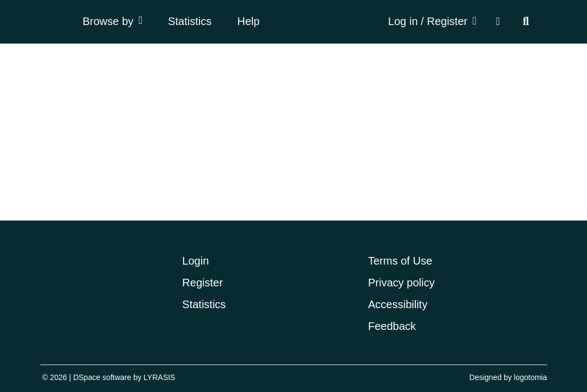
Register (202, 283)
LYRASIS (159, 377)
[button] (498, 22)
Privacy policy (401, 283)
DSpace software (102, 377)
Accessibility (398, 304)
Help (248, 21)
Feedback (392, 326)
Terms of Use (400, 261)
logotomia (531, 377)
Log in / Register (428, 21)
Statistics (190, 21)
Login (195, 261)
